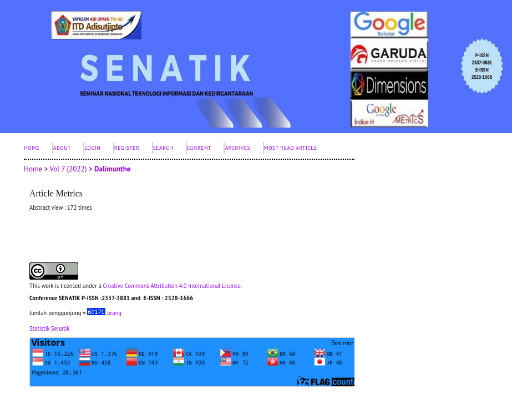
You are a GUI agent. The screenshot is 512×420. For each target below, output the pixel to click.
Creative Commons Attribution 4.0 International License (171, 286)
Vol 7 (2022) (68, 169)
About (62, 148)
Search (163, 148)
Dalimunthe (113, 169)
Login (92, 148)
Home (32, 148)
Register (127, 148)
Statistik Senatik (49, 328)
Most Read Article (291, 148)
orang (104, 313)
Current (199, 148)
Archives (237, 148)
